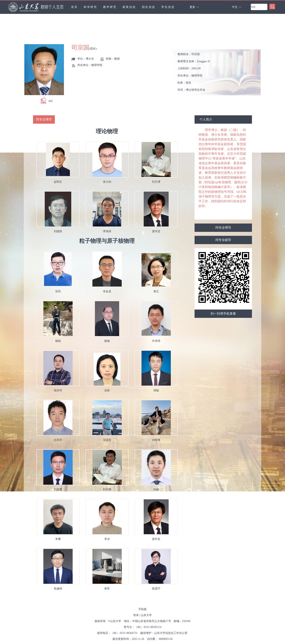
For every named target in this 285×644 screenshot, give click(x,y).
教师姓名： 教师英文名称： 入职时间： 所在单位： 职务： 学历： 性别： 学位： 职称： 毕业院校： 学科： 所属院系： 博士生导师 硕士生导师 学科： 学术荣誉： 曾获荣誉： (218, 73)
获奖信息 (129, 7)
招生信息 (149, 7)
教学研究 (110, 7)
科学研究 (90, 7)
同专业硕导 (223, 240)
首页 (74, 7)
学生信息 (168, 7)
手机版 (142, 609)
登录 (136, 615)
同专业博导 (223, 228)
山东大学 (146, 615)
